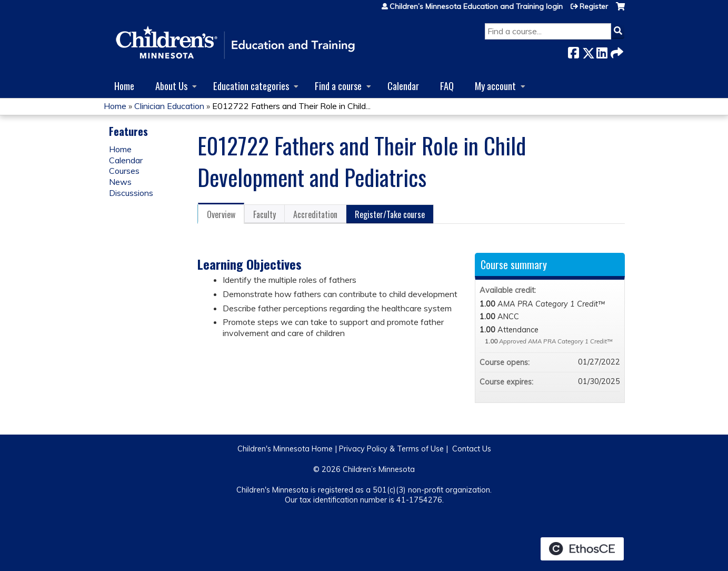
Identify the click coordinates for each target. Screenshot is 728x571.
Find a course (338, 86)
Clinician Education (169, 106)
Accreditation (315, 214)
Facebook (573, 51)
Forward (616, 51)
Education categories (251, 86)
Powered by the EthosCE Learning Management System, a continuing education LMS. (582, 549)
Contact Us (472, 449)
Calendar (403, 86)
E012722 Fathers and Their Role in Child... (291, 106)
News (120, 182)
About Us (171, 86)
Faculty (265, 214)
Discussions (131, 193)
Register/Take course (390, 214)
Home (124, 86)
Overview (221, 214)
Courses (124, 171)
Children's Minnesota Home (285, 449)
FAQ (447, 86)
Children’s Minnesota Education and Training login (476, 6)
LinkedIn (602, 51)
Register (594, 6)
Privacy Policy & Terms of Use (391, 449)
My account (495, 86)
